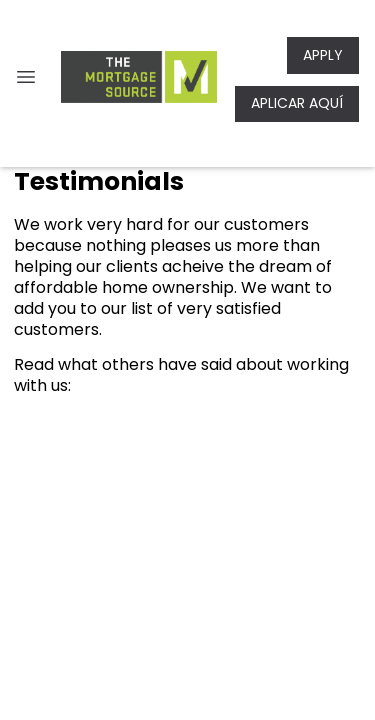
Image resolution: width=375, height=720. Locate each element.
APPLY (323, 55)
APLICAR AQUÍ (297, 103)
